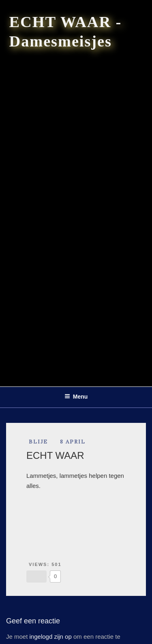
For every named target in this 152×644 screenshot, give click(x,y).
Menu (76, 397)
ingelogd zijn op (51, 637)
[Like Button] (36, 576)
